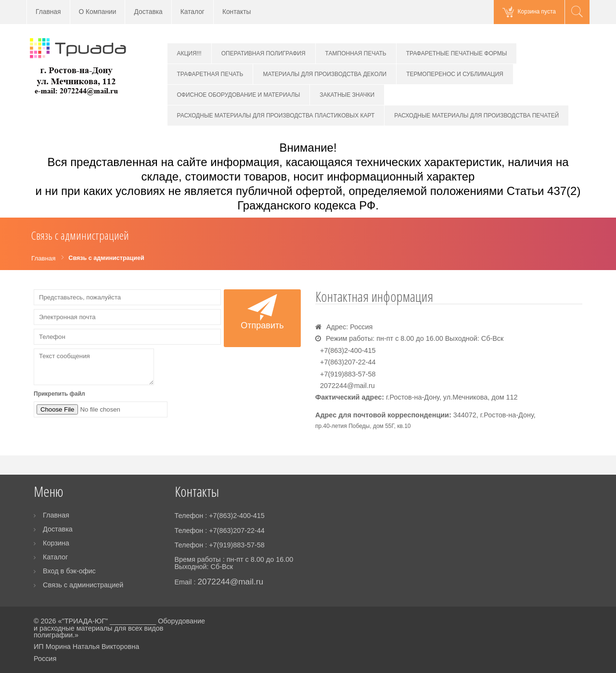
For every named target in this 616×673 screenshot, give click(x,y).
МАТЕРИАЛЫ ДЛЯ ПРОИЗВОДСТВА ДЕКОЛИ (325, 74)
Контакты (237, 12)
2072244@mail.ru (347, 386)
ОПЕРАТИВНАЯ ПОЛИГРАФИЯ (263, 53)
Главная (48, 12)
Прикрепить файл (59, 394)
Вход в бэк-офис (69, 571)
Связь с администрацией (83, 585)
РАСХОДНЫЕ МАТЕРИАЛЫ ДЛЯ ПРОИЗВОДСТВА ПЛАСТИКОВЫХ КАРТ (276, 116)
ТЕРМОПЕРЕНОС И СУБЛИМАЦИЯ (455, 74)
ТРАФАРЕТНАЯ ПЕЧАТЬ (210, 74)
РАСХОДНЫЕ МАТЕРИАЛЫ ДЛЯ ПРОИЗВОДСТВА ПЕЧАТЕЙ (476, 116)
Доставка (148, 12)
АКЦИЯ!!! (189, 53)
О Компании (98, 12)
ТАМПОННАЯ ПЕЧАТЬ (356, 53)
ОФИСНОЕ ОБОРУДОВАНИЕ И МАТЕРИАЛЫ (239, 95)
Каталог (192, 12)
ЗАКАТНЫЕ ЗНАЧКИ (347, 95)
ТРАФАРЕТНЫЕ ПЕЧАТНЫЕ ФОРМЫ (457, 53)
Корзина (56, 543)
